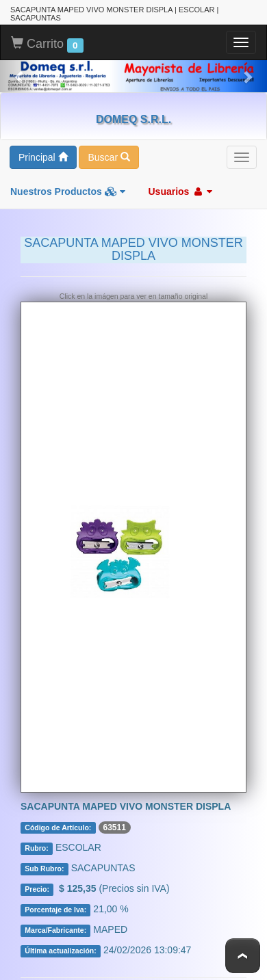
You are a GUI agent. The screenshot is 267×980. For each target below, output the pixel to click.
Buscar (109, 157)
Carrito (47, 44)
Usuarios (180, 191)
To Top (243, 956)
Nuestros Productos (68, 191)
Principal (43, 157)
